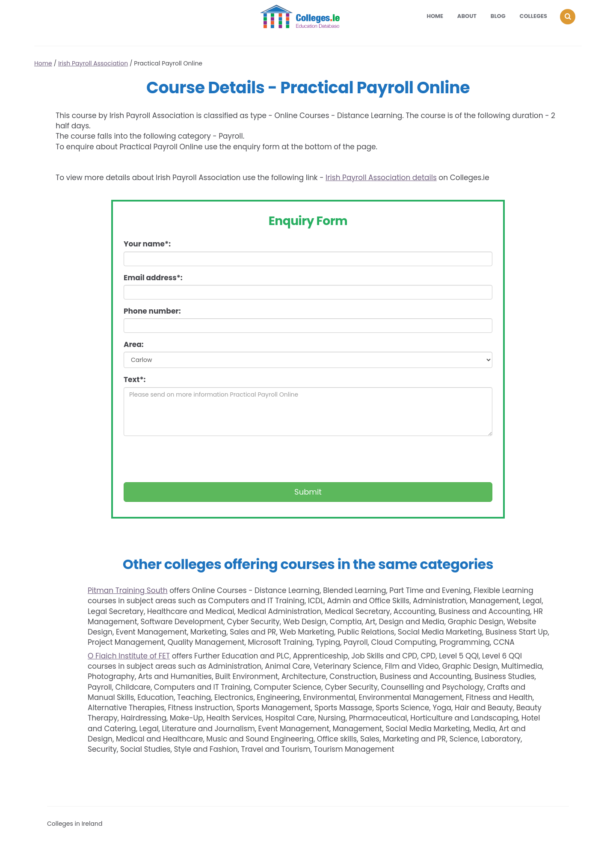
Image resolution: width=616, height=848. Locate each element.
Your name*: (147, 244)
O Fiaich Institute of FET (129, 656)
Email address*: (153, 278)
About (467, 16)
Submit (308, 492)
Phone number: (152, 311)
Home (435, 16)
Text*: (135, 380)
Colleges (534, 16)
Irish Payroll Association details (381, 178)
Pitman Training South (128, 590)
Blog (498, 16)
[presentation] (189, 459)
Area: (134, 344)
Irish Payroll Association (93, 63)
